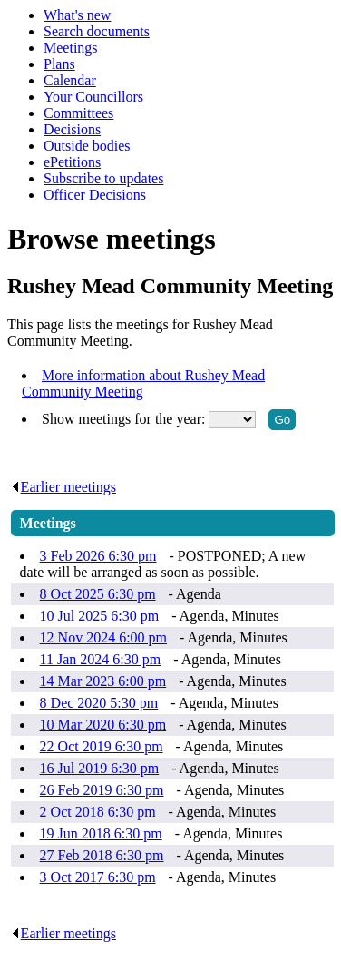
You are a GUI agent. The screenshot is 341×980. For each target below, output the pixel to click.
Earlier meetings (63, 487)
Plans (59, 64)
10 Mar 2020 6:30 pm (103, 725)
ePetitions (72, 162)
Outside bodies (87, 146)
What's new (77, 15)
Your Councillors (93, 97)
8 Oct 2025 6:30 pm (98, 594)
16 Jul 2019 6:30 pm (100, 768)
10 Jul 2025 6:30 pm (100, 616)
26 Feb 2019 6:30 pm (102, 790)
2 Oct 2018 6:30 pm (98, 812)
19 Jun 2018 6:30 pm (101, 833)
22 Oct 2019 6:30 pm (102, 746)
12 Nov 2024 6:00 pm (103, 637)
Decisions (72, 129)
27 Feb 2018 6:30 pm (102, 855)
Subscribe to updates (103, 178)
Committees (78, 113)
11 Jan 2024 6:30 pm (101, 659)
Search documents (97, 31)
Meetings (71, 48)
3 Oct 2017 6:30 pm (98, 877)
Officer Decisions (95, 195)
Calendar (70, 80)
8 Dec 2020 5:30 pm (99, 703)
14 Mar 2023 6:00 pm (103, 681)
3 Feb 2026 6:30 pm (98, 556)
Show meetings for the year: (125, 419)
